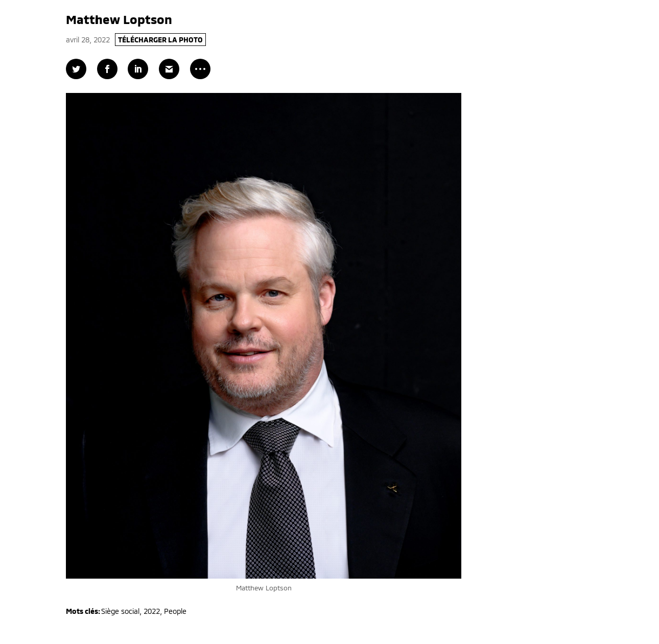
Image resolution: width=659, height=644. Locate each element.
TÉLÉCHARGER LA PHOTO (160, 40)
